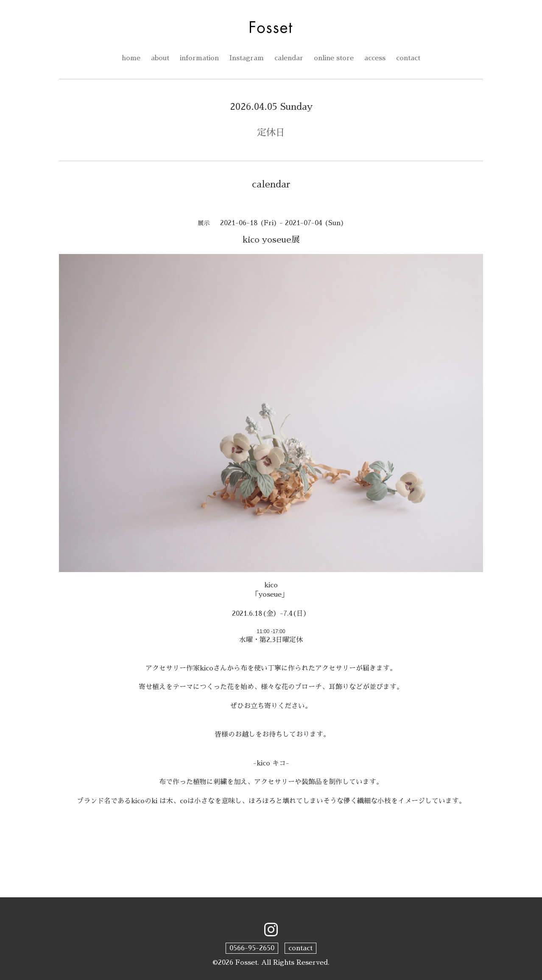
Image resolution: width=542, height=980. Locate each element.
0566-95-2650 (252, 948)
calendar (289, 58)
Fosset (246, 963)
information (199, 58)
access (375, 58)
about (160, 58)
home (131, 58)
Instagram (247, 58)
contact (408, 58)
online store (334, 58)
